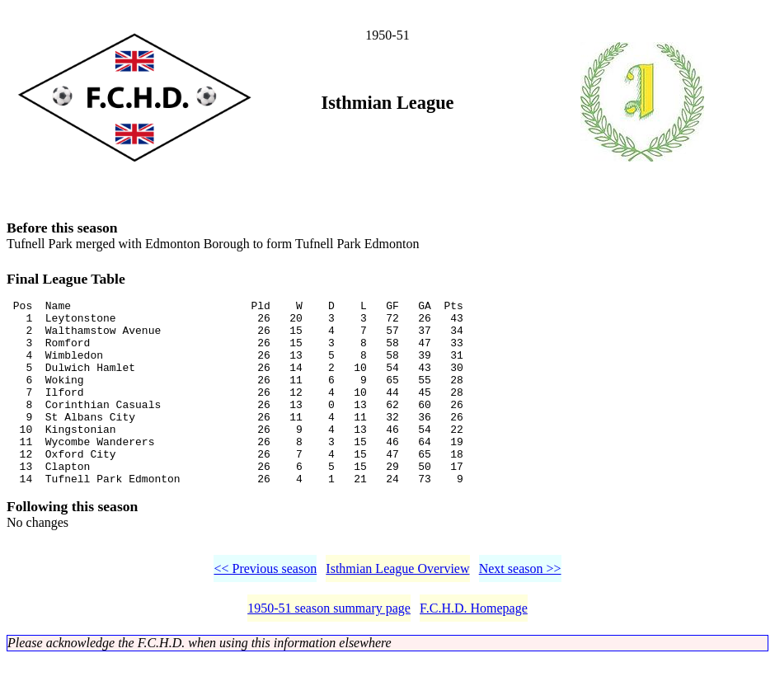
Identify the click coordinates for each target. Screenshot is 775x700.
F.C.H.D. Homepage (474, 650)
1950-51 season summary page (329, 650)
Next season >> (520, 611)
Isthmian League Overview (397, 611)
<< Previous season (265, 611)
